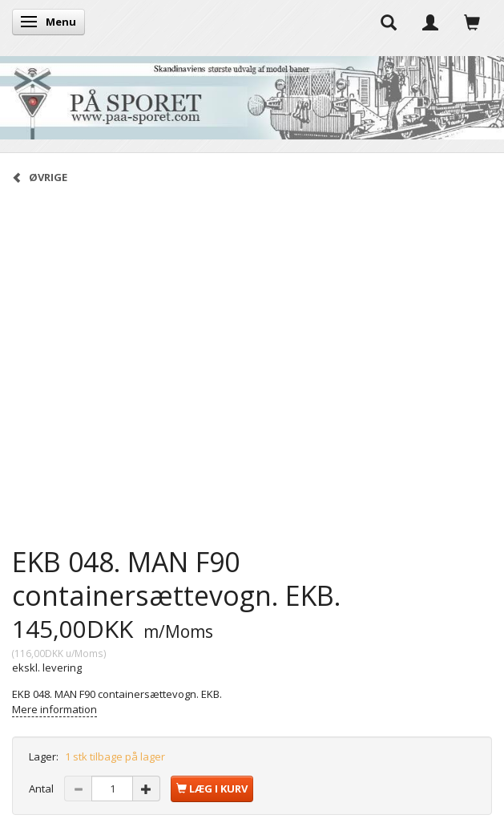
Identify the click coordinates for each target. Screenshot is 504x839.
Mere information (54, 709)
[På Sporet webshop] (252, 94)
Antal (42, 789)
